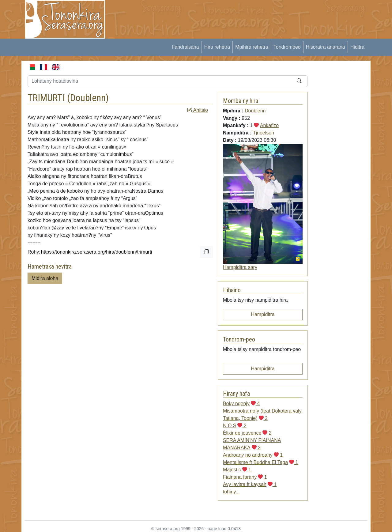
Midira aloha (45, 278)
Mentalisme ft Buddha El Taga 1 (261, 462)
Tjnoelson (264, 133)
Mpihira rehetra (252, 47)
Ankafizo (269, 125)
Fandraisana (185, 47)
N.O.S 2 (235, 426)
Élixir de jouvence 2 (247, 433)
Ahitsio (198, 110)
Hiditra (357, 47)
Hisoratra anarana (326, 47)
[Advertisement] (224, 14)
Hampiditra (263, 314)
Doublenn (88, 98)
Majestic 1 (237, 470)
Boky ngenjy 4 (241, 404)
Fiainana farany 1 (245, 477)
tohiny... (231, 492)
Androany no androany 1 (253, 455)
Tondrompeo (287, 47)
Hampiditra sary (240, 267)
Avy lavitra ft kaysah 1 (250, 484)
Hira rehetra (217, 47)
